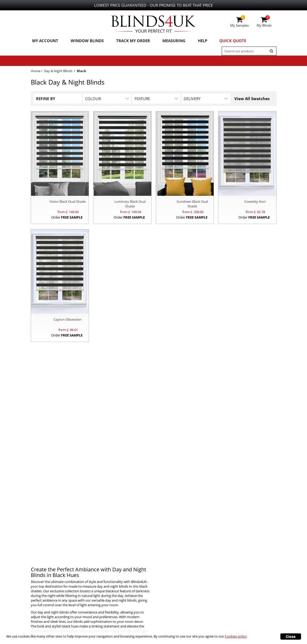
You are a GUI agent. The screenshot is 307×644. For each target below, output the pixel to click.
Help (192, 41)
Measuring (165, 41)
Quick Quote (220, 41)
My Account (44, 41)
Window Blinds (83, 41)
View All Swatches (252, 100)
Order (67, 218)
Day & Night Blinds (58, 72)
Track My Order (127, 41)
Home (36, 72)
